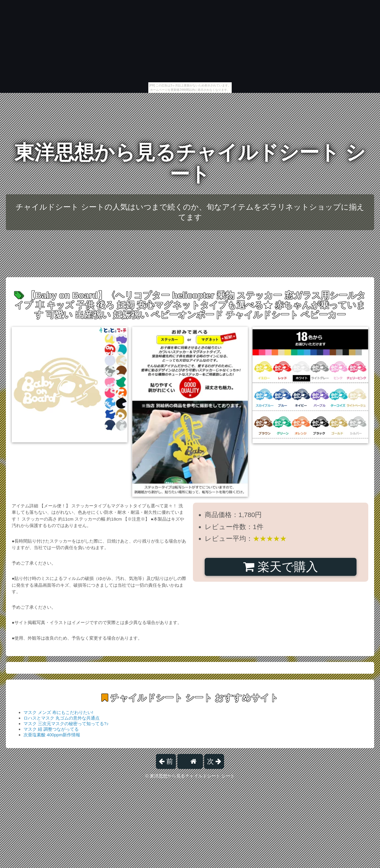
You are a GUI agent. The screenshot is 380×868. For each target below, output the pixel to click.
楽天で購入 (281, 567)
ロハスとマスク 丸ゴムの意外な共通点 (62, 718)
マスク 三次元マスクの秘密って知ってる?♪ (66, 724)
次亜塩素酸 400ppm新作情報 (52, 735)
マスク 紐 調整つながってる (51, 729)
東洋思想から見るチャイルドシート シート (190, 163)
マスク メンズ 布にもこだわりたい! (58, 712)
